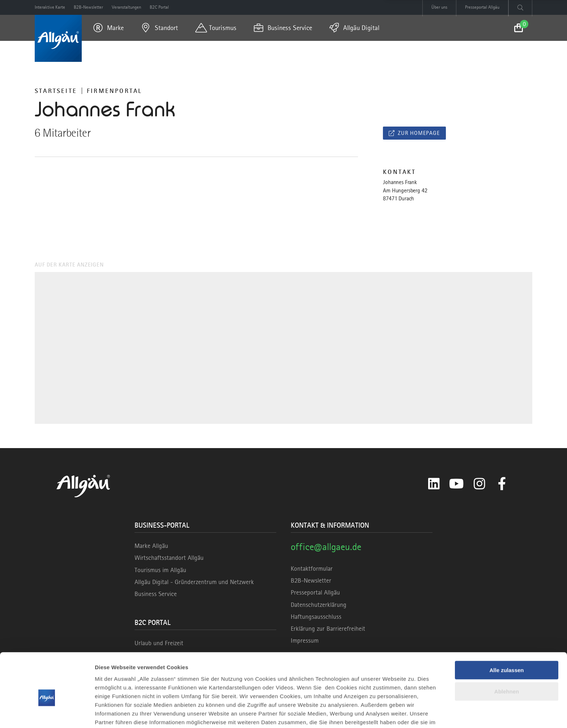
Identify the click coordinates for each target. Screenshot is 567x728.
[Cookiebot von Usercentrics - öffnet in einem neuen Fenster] (47, 714)
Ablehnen (507, 654)
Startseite (56, 91)
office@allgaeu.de (326, 547)
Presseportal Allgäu (315, 592)
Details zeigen (113, 714)
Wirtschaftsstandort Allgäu (169, 558)
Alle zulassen (506, 633)
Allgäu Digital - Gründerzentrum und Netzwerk (194, 582)
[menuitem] (108, 28)
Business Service (156, 594)
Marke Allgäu (151, 546)
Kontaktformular (312, 569)
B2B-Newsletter (311, 580)
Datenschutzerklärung (319, 605)
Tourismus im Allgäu (160, 570)
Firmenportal (114, 91)
